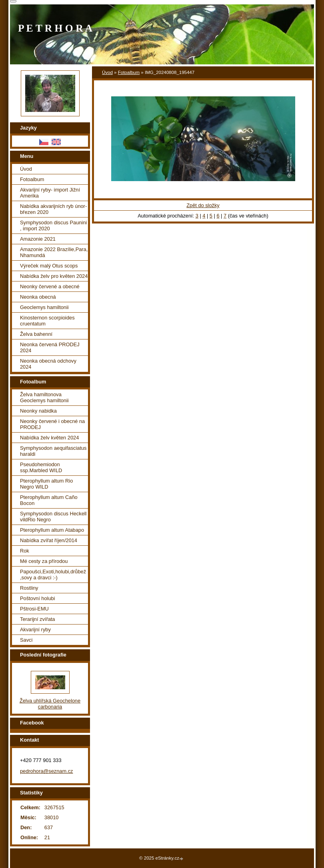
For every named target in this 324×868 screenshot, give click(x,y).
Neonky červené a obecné (50, 286)
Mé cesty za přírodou (44, 561)
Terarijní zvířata (37, 619)
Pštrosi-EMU (34, 609)
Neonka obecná (38, 297)
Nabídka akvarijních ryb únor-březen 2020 (53, 209)
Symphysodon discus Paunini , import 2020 (53, 225)
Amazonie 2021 (38, 239)
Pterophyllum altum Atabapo (52, 530)
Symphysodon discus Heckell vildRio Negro (53, 517)
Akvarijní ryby (35, 630)
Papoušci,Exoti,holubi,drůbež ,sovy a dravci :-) (53, 575)
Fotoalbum (129, 72)
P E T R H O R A (55, 28)
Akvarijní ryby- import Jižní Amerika (50, 193)
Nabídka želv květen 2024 (49, 438)
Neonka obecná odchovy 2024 (48, 364)
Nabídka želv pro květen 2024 (54, 276)
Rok (25, 551)
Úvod (107, 72)
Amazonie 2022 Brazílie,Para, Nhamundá (54, 252)
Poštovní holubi (38, 598)
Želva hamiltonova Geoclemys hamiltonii (44, 397)
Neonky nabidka (38, 411)
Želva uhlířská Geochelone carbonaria (50, 704)
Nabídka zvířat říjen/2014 (49, 540)
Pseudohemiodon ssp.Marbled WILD (41, 467)
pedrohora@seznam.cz (47, 771)
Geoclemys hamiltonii (44, 307)
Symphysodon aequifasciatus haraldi (53, 451)
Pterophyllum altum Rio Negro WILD (46, 484)
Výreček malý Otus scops (49, 266)
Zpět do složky (203, 205)
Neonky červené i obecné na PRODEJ (52, 424)
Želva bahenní (36, 334)
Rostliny (29, 588)
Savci (26, 640)
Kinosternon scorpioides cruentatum (47, 321)
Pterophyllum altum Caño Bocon (49, 500)
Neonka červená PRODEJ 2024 (50, 347)
